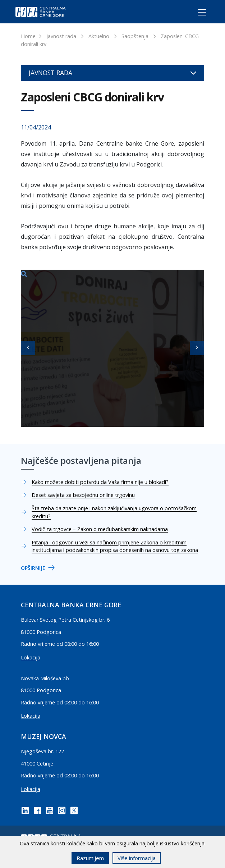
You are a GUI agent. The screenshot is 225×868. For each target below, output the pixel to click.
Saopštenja (135, 36)
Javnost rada (61, 36)
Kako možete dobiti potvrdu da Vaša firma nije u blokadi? (100, 482)
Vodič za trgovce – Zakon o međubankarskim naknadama (100, 529)
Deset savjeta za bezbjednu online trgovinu (83, 495)
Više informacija (137, 858)
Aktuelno (99, 36)
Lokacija (31, 657)
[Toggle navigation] (195, 13)
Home (28, 36)
